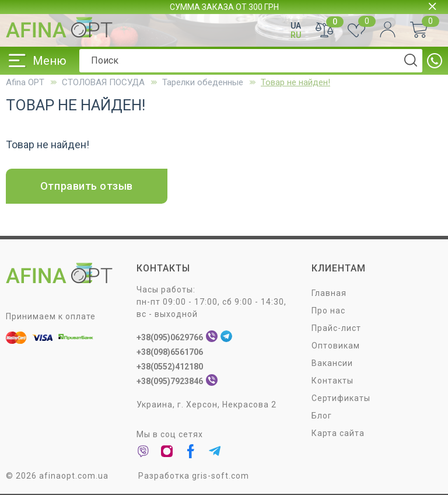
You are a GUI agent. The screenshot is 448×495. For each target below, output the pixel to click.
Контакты (332, 381)
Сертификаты (341, 398)
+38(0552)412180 (170, 367)
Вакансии (332, 363)
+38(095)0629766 (170, 337)
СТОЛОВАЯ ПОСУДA (103, 82)
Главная (329, 293)
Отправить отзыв (87, 186)
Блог (322, 416)
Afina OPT (25, 82)
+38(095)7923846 (170, 381)
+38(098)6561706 (170, 352)
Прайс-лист (336, 328)
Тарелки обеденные (203, 82)
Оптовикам (336, 346)
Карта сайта (338, 433)
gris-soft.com (220, 476)
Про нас (328, 311)
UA (296, 26)
